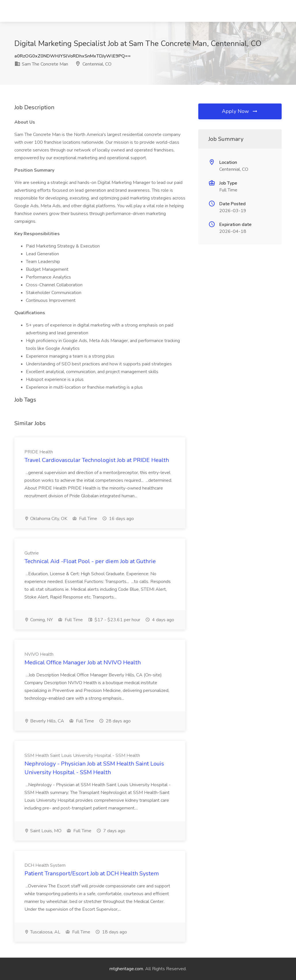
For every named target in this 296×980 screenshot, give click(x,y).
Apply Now (240, 111)
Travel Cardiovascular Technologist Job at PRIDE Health (97, 460)
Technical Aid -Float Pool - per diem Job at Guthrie (90, 561)
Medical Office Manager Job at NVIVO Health (83, 662)
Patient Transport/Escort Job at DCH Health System (92, 873)
